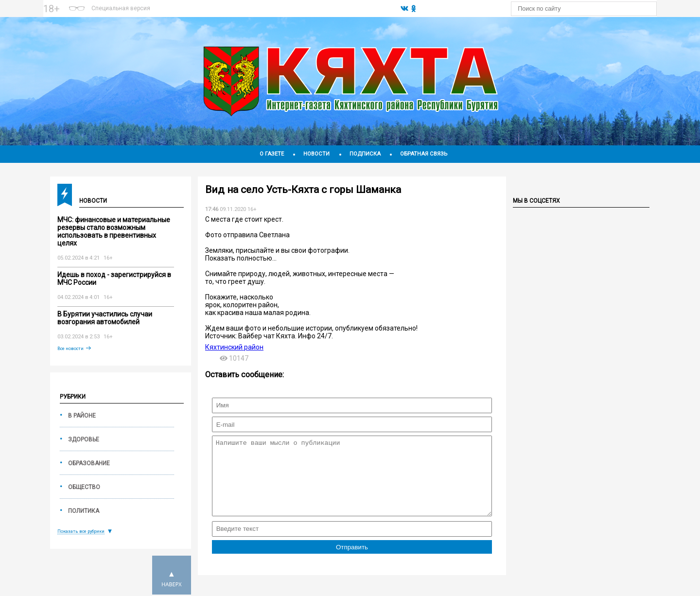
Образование (89, 463)
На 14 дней (275, 4)
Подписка (365, 154)
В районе (82, 416)
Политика (84, 511)
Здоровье (84, 439)
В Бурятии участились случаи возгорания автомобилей (105, 318)
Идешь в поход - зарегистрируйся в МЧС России (114, 279)
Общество (84, 487)
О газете (272, 154)
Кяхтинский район (234, 347)
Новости (316, 154)
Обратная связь (424, 154)
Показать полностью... (241, 258)
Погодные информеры (275, 13)
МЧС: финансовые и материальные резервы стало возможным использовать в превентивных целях (114, 231)
